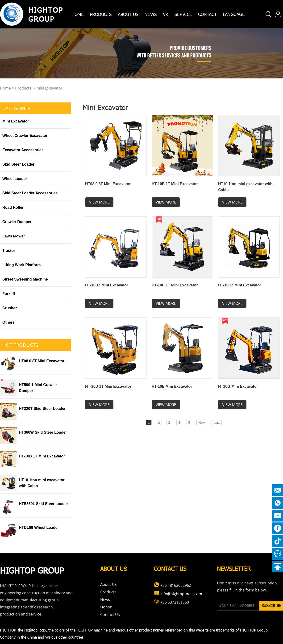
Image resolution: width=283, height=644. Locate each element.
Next (202, 423)
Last (216, 423)
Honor (106, 607)
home (78, 14)
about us (128, 14)
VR (166, 14)
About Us (108, 584)
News (151, 14)
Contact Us (110, 615)
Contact (207, 14)
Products (23, 88)
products (101, 14)
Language (234, 14)
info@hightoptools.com (178, 594)
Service (183, 14)
